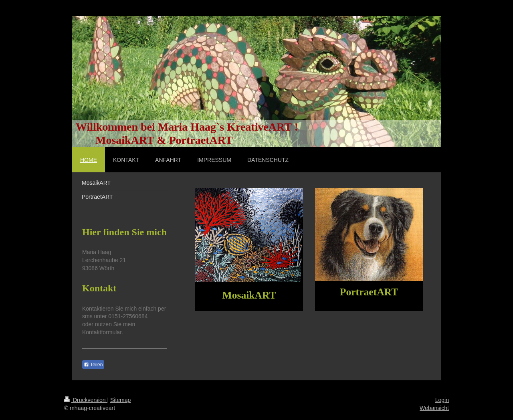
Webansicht (434, 408)
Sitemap (120, 400)
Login (442, 400)
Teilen (93, 365)
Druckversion (86, 400)
